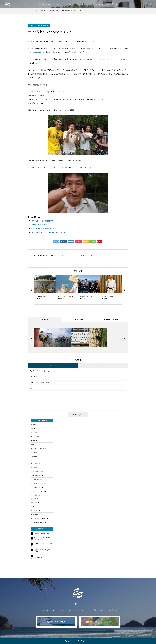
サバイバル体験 (35, 437)
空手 (32, 445)
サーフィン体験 (35, 480)
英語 (32, 429)
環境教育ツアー (100, 4)
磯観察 (48, 4)
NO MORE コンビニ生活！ (41, 544)
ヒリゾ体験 (34, 495)
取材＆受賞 (34, 511)
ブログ (109, 4)
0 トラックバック (103, 365)
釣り (32, 460)
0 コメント (53, 365)
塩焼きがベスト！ (38, 534)
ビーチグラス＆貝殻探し (38, 449)
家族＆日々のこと (36, 472)
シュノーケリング (67, 4)
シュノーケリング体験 (37, 491)
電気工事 (34, 433)
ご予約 (115, 4)
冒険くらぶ (34, 503)
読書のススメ (35, 468)
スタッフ (41, 4)
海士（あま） (35, 452)
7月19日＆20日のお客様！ (40, 225)
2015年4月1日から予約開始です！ (43, 221)
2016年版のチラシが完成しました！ (43, 228)
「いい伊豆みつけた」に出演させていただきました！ (50, 232)
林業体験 (34, 499)
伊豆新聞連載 (35, 464)
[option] (45, 290)
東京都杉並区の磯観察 (37, 522)
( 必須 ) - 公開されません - (39, 383)
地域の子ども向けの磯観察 (38, 519)
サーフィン (56, 4)
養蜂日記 (34, 456)
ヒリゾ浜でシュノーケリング (84, 4)
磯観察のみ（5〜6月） (37, 484)
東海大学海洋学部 (36, 515)
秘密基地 (34, 441)
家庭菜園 (34, 425)
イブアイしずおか (43, 99)
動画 (32, 507)
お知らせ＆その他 (36, 476)
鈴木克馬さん (39, 52)
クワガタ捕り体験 (43, 26)
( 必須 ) (38, 376)
